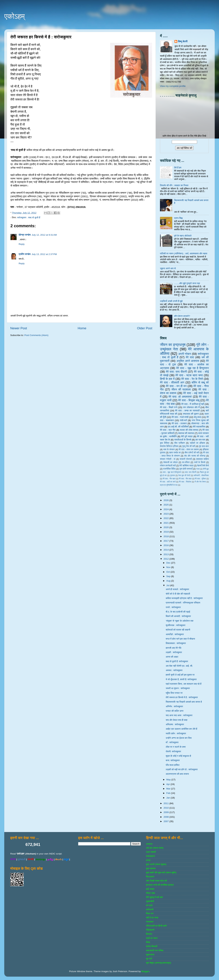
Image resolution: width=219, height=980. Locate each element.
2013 (166, 554)
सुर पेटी (149, 959)
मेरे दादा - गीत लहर (185, 479)
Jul (168, 585)
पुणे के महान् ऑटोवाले (183, 236)
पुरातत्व (173, 475)
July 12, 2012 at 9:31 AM (44, 235)
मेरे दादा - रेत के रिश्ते (192, 379)
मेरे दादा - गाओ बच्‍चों (180, 417)
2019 (166, 532)
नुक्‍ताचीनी (150, 901)
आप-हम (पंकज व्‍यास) (155, 848)
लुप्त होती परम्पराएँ (186, 469)
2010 (166, 808)
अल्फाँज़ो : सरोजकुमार (175, 634)
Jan (169, 798)
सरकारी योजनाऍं (186, 459)
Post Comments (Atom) (36, 335)
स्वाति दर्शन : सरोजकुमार (176, 734)
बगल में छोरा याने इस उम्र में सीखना (180, 639)
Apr (168, 784)
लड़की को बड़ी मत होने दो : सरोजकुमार (182, 769)
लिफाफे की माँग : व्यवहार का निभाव (174, 185)
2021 (166, 523)
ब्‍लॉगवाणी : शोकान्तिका (201, 475)
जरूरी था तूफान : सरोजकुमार (178, 688)
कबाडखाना (150, 856)
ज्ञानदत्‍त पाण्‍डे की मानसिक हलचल (160, 885)
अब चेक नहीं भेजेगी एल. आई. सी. (179, 666)
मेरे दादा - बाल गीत (168, 430)
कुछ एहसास (151, 868)
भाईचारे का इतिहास (197, 443)
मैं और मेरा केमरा (200, 482)
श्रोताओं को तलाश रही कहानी (178, 630)
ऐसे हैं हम (178, 168)
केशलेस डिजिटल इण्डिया (169, 446)
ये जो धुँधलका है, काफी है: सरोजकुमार (181, 679)
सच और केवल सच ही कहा (177, 720)
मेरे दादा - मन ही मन (176, 386)
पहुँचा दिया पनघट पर (174, 693)
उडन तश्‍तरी (151, 852)
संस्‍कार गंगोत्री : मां (168, 459)
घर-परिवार (186, 462)
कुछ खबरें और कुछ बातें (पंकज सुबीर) (161, 873)
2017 (166, 541)
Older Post (145, 328)
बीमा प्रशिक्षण (180, 443)
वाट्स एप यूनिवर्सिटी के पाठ (169, 485)
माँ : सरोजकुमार (172, 742)
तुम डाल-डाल (204, 446)
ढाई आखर (150, 889)
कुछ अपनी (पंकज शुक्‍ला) (156, 864)
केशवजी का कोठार (170, 462)
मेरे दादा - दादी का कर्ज (168, 482)
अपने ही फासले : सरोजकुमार (177, 589)
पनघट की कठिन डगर (175, 711)
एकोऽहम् (15, 16)
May (169, 780)
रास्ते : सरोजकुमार (173, 607)
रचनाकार (150, 922)
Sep (169, 576)
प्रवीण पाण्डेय (25, 254)
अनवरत (149, 844)
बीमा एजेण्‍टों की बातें (192, 453)
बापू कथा (197, 417)
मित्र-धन (150, 913)
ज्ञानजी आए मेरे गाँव (174, 648)
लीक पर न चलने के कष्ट (176, 747)
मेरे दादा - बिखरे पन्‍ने (169, 407)
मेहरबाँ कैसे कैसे (203, 466)
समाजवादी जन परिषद (155, 950)
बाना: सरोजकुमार (173, 760)
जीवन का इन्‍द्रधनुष (173, 345)
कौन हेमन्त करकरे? (182, 316)
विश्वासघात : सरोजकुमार (176, 643)
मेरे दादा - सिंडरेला (185, 482)
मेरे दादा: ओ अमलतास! (180, 397)
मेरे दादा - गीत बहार (169, 479)
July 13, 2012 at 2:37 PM (44, 254)
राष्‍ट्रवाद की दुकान (191, 414)
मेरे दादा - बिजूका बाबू (189, 400)
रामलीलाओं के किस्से (183, 440)
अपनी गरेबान (185, 354)
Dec (169, 563)
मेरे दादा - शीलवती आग (172, 382)
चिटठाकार (150, 877)
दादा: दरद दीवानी (191, 472)
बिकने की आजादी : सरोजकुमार (178, 616)
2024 (166, 509)
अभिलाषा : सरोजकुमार (175, 724)
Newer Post (19, 328)
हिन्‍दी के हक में (167, 379)
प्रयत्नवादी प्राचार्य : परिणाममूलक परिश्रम (183, 603)
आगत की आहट (172, 657)
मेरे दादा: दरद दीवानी (176, 372)
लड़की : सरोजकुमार (174, 652)
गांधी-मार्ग (183, 420)
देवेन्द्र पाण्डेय (25, 235)
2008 (166, 817)
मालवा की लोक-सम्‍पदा (189, 430)
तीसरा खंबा (150, 893)
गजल (198, 469)
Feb (169, 793)
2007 (166, 821)
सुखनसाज (150, 955)
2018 (166, 536)
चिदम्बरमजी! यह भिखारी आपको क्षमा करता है (184, 702)
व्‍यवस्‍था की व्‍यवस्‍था (186, 433)
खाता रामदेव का (175, 453)
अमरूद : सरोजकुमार (174, 670)
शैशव (148, 942)
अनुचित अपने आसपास (188, 361)
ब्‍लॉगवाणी (150, 910)
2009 (166, 812)
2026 (166, 500)
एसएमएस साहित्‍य (202, 459)
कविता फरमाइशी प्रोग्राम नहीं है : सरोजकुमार (184, 598)
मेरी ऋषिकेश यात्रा (186, 466)
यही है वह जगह (152, 918)
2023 (166, 514)
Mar (169, 789)
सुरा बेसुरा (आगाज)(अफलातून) (158, 963)
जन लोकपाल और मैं (191, 407)
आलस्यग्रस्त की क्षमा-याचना (177, 774)
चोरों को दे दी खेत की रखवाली (178, 594)
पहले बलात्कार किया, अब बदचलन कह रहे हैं (184, 684)
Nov (169, 567)
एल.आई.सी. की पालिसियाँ (178, 427)
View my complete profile (173, 86)
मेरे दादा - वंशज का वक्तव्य (189, 450)
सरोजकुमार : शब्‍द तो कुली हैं (29, 218)
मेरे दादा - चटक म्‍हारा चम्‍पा (189, 375)
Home (82, 328)
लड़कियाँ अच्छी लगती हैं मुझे (171, 301)
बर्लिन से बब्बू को (200, 382)
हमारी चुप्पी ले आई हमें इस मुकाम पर (180, 675)
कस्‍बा (148, 860)
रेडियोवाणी (150, 930)
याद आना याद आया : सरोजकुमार (179, 715)
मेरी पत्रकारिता (199, 427)
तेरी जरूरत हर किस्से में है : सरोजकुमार (182, 697)
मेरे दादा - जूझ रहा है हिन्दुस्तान (192, 368)
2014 (166, 550)
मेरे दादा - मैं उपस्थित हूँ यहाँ (193, 404)
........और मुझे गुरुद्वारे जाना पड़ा (187, 283)
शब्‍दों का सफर (152, 938)
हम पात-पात (200, 440)
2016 (166, 545)
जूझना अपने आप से (168, 268)
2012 (166, 559)
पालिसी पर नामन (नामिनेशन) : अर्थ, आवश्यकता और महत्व (184, 254)
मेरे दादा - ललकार (179, 423)
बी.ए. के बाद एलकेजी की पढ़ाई (178, 612)
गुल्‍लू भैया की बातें (189, 446)
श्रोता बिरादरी (152, 946)
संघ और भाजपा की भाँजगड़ (195, 456)
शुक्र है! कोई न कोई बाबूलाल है (178, 756)
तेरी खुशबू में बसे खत (154, 897)
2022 (166, 518)
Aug (169, 581)
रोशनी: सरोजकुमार (173, 751)
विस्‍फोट (149, 934)
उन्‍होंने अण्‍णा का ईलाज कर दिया (179, 738)
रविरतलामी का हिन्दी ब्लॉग (156, 926)
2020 (166, 527)
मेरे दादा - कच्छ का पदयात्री (188, 411)
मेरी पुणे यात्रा (187, 436)
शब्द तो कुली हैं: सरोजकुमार (177, 661)
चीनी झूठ (206, 469)
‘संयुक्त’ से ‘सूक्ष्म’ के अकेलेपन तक (180, 621)
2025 (166, 505)
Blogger (145, 971)
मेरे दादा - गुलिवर (200, 479)
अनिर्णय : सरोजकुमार (174, 706)
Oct (168, 572)
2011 (166, 803)
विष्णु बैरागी (183, 42)
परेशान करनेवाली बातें (168, 466)
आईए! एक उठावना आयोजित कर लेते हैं (181, 729)
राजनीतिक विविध (169, 469)
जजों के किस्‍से (200, 462)
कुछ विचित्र (165, 443)
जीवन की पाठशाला (181, 389)
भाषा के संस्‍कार (169, 450)
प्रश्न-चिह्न (178, 218)
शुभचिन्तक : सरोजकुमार (176, 625)
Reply (22, 244)
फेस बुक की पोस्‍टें (184, 475)
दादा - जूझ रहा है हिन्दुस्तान (172, 472)
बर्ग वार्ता (149, 905)
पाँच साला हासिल (173, 765)
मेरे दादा (190, 357)
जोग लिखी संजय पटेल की (156, 881)
